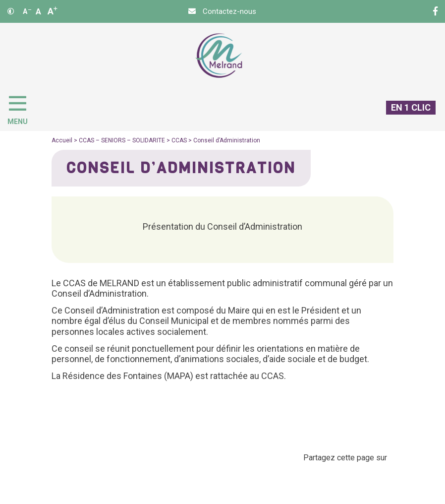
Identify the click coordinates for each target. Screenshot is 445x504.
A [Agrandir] (53, 11)
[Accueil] (219, 56)
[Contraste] (11, 11)
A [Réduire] (27, 11)
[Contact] (222, 11)
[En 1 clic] (407, 116)
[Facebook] (435, 11)
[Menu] (23, 108)
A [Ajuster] (38, 11)
